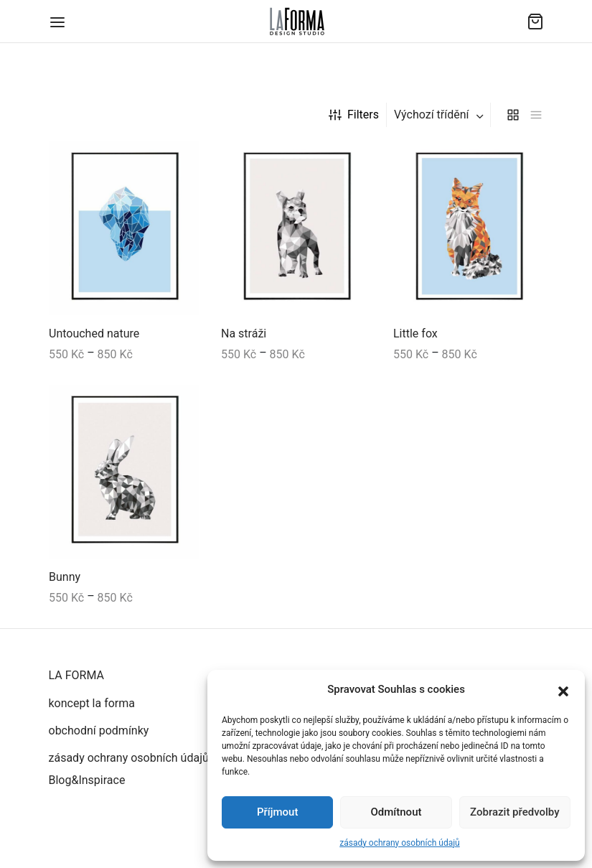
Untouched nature (94, 334)
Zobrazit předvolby (515, 812)
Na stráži (244, 334)
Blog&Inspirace (87, 780)
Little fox (415, 334)
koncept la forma (92, 703)
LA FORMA (76, 675)
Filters (354, 115)
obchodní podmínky (99, 731)
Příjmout (277, 812)
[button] (563, 690)
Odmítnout (396, 812)
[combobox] (440, 115)
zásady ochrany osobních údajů (399, 843)
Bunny (65, 577)
